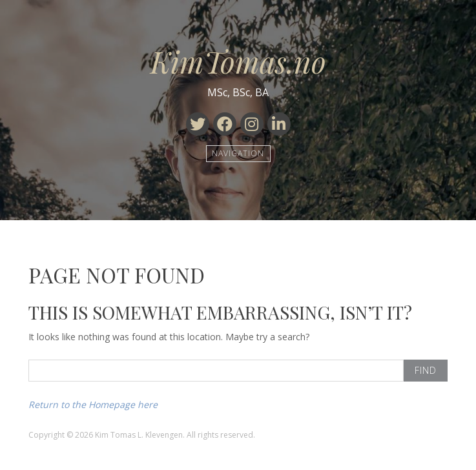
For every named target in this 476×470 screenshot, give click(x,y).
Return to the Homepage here (93, 404)
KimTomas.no (238, 61)
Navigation (238, 153)
